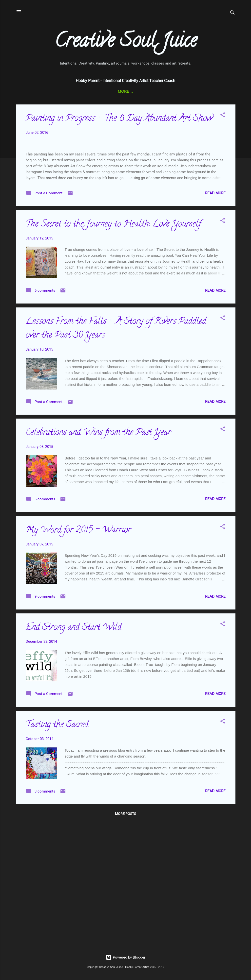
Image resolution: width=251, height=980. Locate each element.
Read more (215, 321)
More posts (125, 941)
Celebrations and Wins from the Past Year (98, 560)
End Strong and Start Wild (74, 755)
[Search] (232, 13)
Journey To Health (181, 91)
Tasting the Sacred (57, 852)
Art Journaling (73, 91)
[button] (223, 117)
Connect (38, 91)
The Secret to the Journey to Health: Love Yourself (113, 352)
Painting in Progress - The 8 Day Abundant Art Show (119, 120)
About (216, 91)
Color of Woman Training (125, 91)
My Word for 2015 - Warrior (78, 658)
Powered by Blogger (126, 958)
